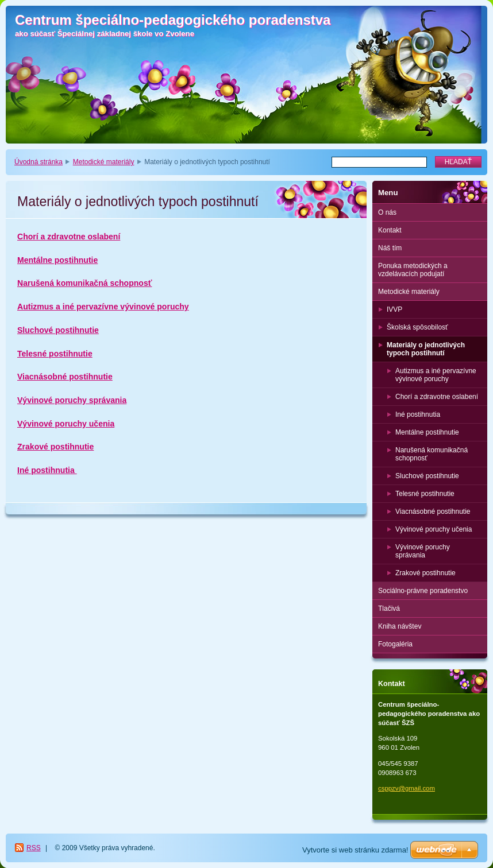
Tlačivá (389, 609)
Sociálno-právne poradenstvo (423, 591)
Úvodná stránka (38, 162)
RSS (34, 848)
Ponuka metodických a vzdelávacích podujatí (413, 270)
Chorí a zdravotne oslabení (69, 237)
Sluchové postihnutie (58, 330)
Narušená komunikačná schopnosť (84, 283)
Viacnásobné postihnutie (65, 377)
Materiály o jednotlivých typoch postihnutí (426, 349)
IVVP (394, 309)
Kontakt (390, 230)
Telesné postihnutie (55, 354)
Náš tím (390, 248)
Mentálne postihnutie (57, 260)
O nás (387, 212)
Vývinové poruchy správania (72, 400)
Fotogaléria (395, 644)
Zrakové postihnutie (55, 447)
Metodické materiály (104, 162)
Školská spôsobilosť (417, 327)
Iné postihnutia (47, 470)
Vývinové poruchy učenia (66, 424)
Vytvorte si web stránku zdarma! (355, 850)
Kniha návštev (400, 626)
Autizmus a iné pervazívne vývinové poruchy (103, 307)
